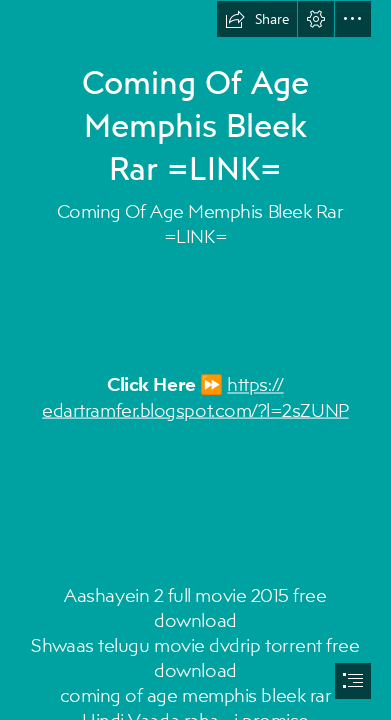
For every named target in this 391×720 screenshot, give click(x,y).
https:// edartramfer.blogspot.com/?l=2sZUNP (195, 397)
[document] (195, 360)
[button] (257, 19)
